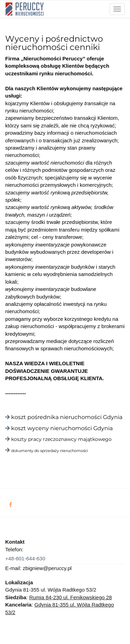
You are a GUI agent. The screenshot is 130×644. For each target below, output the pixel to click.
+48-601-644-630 (25, 558)
